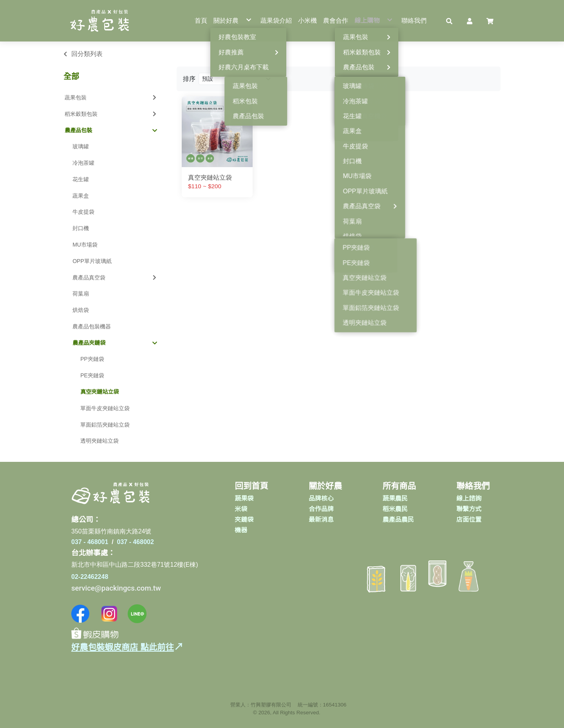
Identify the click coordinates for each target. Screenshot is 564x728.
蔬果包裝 (111, 97)
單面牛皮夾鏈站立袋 (105, 408)
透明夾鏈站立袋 (99, 441)
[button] (449, 21)
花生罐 (81, 179)
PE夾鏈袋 (92, 375)
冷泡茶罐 (83, 163)
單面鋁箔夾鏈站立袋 (105, 425)
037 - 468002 (136, 542)
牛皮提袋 (83, 212)
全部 (71, 76)
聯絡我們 (473, 486)
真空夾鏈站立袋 (99, 392)
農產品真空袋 (115, 278)
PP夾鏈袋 (92, 359)
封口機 (81, 228)
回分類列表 (87, 54)
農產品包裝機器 (92, 326)
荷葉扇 (81, 294)
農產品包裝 (111, 130)
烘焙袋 (81, 310)
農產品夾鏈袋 (115, 343)
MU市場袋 (85, 245)
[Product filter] (238, 79)
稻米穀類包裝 (111, 114)
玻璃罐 (81, 146)
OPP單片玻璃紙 (92, 261)
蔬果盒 (81, 196)
